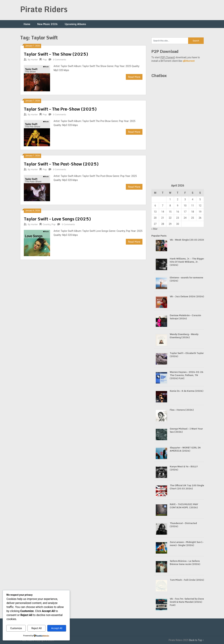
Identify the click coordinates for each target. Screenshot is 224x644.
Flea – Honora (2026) (182, 410)
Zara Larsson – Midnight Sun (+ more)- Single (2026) (187, 544)
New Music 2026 (48, 24)
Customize (16, 628)
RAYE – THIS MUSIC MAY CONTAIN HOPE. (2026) (184, 506)
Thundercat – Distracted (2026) (183, 525)
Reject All (37, 628)
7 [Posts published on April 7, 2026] (163, 206)
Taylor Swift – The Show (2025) (56, 54)
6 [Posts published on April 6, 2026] (155, 206)
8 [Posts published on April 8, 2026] (170, 206)
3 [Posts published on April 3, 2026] (185, 199)
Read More (134, 77)
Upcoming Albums (75, 24)
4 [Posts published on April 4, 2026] (192, 199)
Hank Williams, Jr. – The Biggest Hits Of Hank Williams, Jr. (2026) (188, 262)
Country (47, 224)
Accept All (57, 628)
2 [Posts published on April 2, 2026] (178, 199)
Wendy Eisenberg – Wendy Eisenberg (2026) (184, 336)
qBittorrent (189, 61)
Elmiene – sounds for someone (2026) (186, 279)
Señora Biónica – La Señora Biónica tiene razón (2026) (185, 562)
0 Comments (59, 60)
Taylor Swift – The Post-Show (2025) (61, 164)
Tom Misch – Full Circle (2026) (187, 580)
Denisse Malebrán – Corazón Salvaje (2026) (185, 317)
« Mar (154, 229)
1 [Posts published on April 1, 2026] (170, 199)
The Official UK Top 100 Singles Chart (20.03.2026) (187, 487)
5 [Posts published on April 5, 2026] (200, 199)
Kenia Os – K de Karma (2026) (187, 391)
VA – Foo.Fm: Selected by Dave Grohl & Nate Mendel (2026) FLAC (187, 602)
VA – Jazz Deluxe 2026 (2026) (187, 296)
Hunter (34, 60)
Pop (45, 60)
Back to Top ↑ (197, 640)
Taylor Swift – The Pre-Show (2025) (60, 109)
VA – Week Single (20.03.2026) (188, 240)
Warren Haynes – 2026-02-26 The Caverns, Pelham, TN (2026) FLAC (187, 375)
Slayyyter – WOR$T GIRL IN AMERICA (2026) (185, 449)
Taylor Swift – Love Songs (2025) (57, 219)
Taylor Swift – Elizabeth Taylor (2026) (187, 355)
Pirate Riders (44, 9)
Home (27, 24)
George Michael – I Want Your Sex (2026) (186, 430)
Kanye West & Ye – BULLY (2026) (184, 468)
